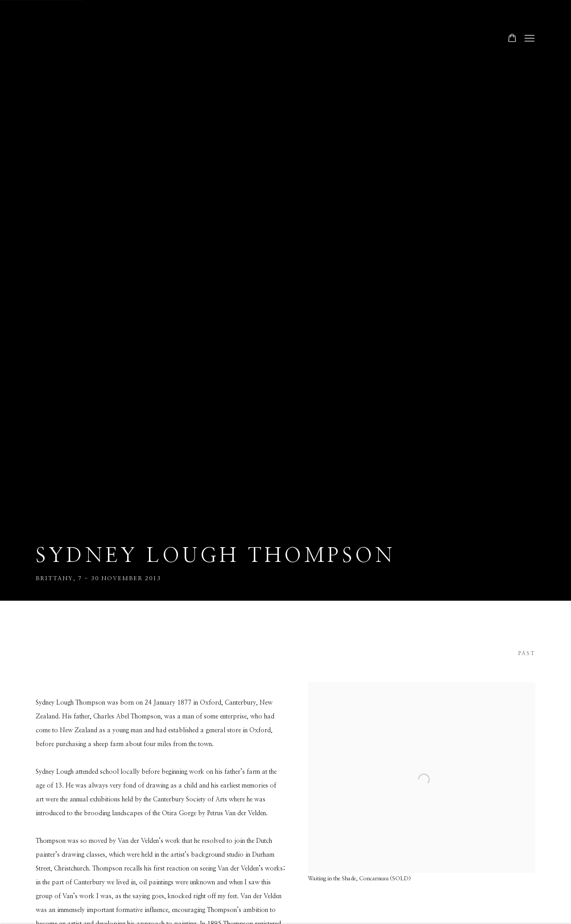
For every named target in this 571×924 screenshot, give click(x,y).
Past (527, 654)
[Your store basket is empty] (512, 39)
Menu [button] (529, 39)
